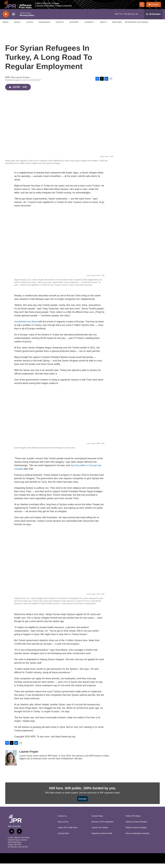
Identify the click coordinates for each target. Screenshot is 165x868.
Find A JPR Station (133, 821)
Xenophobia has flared (26, 326)
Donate (156, 7)
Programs (44, 27)
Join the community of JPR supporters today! (100, 797)
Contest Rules (63, 838)
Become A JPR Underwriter (103, 826)
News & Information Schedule (138, 838)
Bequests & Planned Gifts (102, 838)
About (103, 27)
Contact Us (62, 821)
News (6, 27)
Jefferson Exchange (137, 27)
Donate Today (97, 821)
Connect (89, 27)
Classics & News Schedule (136, 826)
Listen (30, 27)
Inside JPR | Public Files (67, 832)
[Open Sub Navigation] (10, 27)
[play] (6, 19)
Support (74, 27)
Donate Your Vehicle (100, 832)
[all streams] (153, 19)
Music (17, 27)
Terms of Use (63, 826)
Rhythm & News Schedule (136, 832)
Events (60, 27)
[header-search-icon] (143, 7)
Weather (117, 27)
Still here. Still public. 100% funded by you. (82, 793)
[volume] (14, 19)
